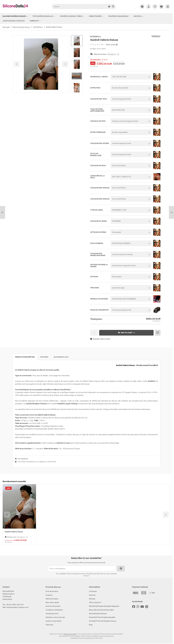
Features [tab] (44, 357)
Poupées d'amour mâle (118, 16)
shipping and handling (70, 634)
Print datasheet (23, 459)
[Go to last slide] (77, 40)
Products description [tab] (25, 357)
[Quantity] (94, 333)
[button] (77, 52)
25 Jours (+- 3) (113, 54)
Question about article (100, 339)
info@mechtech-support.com (17, 607)
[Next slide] (77, 89)
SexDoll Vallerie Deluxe (14, 532)
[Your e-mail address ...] (82, 569)
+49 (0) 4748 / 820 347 (14, 605)
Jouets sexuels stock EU (14, 21)
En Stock (139, 16)
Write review (111, 44)
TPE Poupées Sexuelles (44, 16)
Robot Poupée (96, 16)
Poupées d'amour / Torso (72, 16)
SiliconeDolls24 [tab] (61, 357)
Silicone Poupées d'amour (15, 16)
